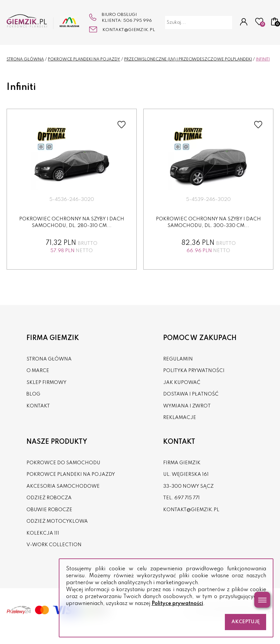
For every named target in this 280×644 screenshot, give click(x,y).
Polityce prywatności (177, 604)
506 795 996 (138, 21)
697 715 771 (187, 498)
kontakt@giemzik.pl (129, 30)
